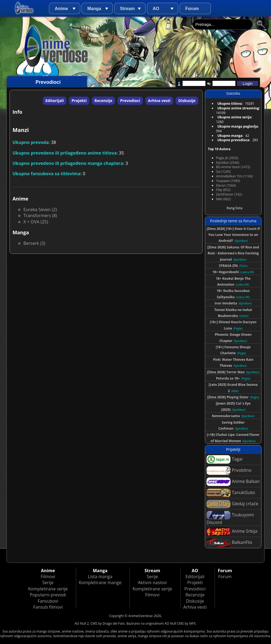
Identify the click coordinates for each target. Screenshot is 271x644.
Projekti (79, 101)
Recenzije (103, 101)
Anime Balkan (233, 482)
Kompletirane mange (100, 583)
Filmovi (48, 577)
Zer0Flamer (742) (229, 194)
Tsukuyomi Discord (230, 518)
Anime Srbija (232, 531)
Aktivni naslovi (152, 583)
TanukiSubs (231, 493)
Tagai (224, 459)
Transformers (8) (40, 215)
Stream (127, 9)
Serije (48, 583)
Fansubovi (48, 601)
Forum (192, 9)
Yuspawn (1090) (228, 181)
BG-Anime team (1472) (233, 167)
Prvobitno (229, 471)
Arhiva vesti (159, 101)
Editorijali (55, 101)
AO (156, 9)
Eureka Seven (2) (40, 209)
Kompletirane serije (48, 589)
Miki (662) (223, 199)
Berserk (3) (34, 243)
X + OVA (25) (36, 222)
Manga (94, 9)
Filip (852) (223, 190)
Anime (61, 9)
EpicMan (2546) (228, 163)
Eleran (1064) (226, 185)
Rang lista (235, 208)
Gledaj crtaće (232, 504)
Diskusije (187, 101)
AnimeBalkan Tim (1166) (234, 176)
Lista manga (100, 577)
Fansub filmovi (48, 607)
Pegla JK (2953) (227, 158)
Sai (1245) (223, 172)
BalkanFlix (229, 543)
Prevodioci (130, 101)
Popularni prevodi (48, 595)
